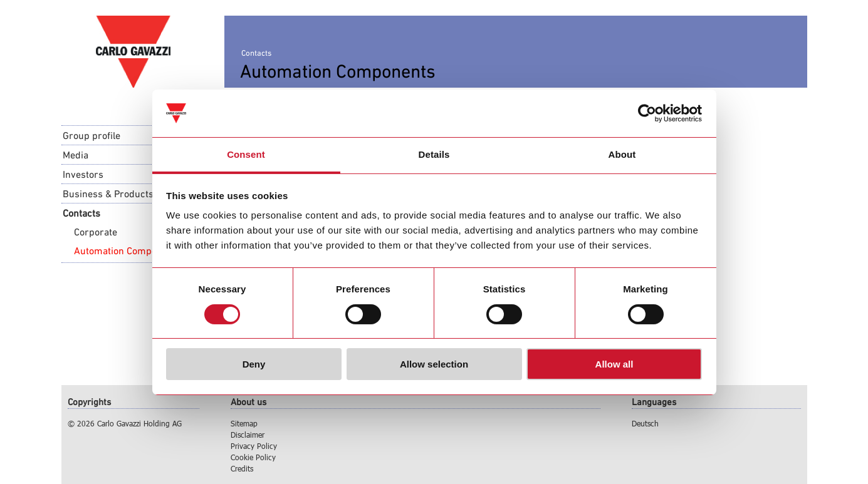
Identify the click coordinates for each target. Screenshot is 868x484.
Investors (83, 174)
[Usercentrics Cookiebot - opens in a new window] (647, 113)
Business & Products (108, 193)
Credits (242, 468)
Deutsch (645, 423)
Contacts (81, 213)
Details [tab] (434, 154)
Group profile (92, 135)
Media (76, 155)
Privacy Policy (254, 446)
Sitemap (244, 423)
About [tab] (622, 154)
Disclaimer (248, 435)
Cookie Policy (253, 457)
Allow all (614, 364)
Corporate (96, 232)
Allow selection (434, 364)
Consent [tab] (246, 154)
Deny (254, 364)
